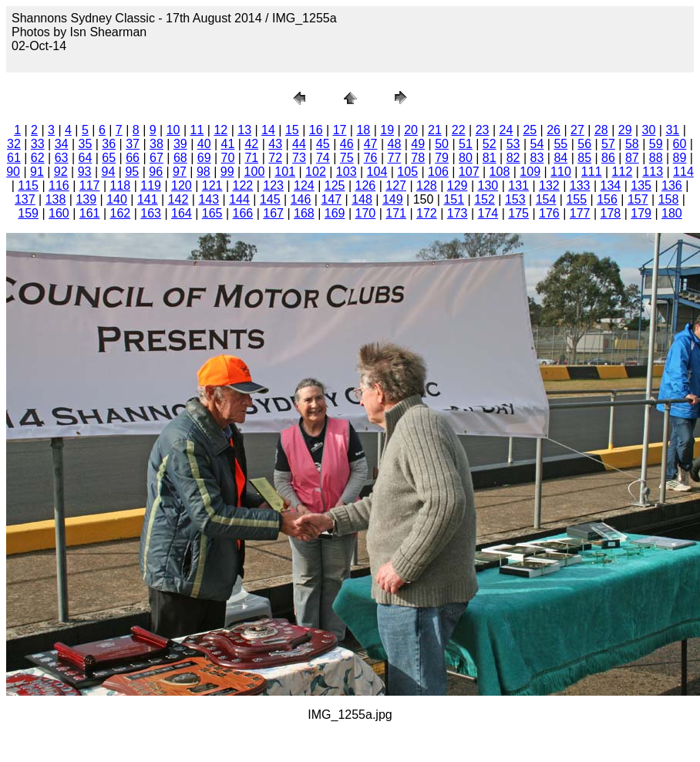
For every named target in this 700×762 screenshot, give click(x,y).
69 (204, 158)
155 (576, 199)
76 (371, 158)
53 (513, 144)
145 (270, 199)
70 (228, 158)
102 (316, 172)
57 (608, 144)
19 (387, 130)
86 (608, 158)
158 (669, 199)
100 (255, 172)
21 (435, 130)
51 (466, 144)
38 (156, 144)
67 (156, 158)
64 (86, 158)
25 (530, 130)
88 (656, 158)
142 (178, 199)
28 (601, 130)
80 (466, 158)
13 (244, 130)
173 (458, 213)
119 (151, 185)
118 (121, 185)
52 (490, 144)
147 (331, 199)
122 (243, 185)
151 (454, 199)
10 (173, 130)
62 (38, 158)
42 (251, 144)
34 (62, 144)
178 (611, 213)
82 (513, 158)
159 (28, 213)
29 (625, 130)
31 (672, 130)
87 (632, 158)
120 (182, 185)
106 (438, 172)
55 (560, 144)
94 (109, 172)
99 (227, 172)
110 (561, 172)
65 (109, 158)
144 (239, 199)
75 (347, 158)
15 (292, 130)
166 (243, 213)
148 (362, 199)
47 (371, 144)
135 (641, 185)
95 (132, 172)
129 (458, 185)
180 (672, 213)
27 (577, 130)
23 (483, 130)
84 (560, 158)
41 (228, 144)
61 (14, 158)
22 (459, 130)
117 (90, 185)
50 (442, 144)
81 (490, 158)
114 (683, 172)
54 (537, 144)
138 (56, 199)
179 (641, 213)
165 (212, 213)
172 (427, 213)
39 (180, 144)
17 (340, 130)
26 (554, 130)
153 (515, 199)
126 (366, 185)
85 (584, 158)
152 (485, 199)
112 (623, 172)
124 (304, 185)
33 (38, 144)
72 (275, 158)
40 (204, 144)
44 (299, 144)
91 (37, 172)
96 (156, 172)
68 (180, 158)
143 (209, 199)
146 (301, 199)
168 (304, 213)
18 (363, 130)
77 (394, 158)
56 (584, 144)
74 (323, 158)
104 (377, 172)
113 (653, 172)
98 (204, 172)
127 (396, 185)
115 (28, 185)
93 (85, 172)
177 (580, 213)
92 (61, 172)
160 (59, 213)
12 (220, 130)
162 (121, 213)
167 (273, 213)
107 (469, 172)
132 (549, 185)
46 (347, 144)
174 (488, 213)
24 (506, 130)
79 (442, 158)
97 (180, 172)
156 (607, 199)
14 (268, 130)
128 (427, 185)
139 (86, 199)
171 (396, 213)
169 (335, 213)
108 (500, 172)
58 (632, 144)
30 (649, 130)
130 (488, 185)
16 (316, 130)
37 (133, 144)
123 (273, 185)
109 (530, 172)
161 (90, 213)
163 (151, 213)
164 (182, 213)
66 (133, 158)
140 (117, 199)
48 (394, 144)
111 (592, 172)
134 (611, 185)
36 (109, 144)
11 (197, 130)
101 (285, 172)
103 (347, 172)
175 (518, 213)
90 (13, 172)
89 (680, 158)
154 (546, 199)
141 (148, 199)
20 (411, 130)
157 (638, 199)
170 (366, 213)
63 (62, 158)
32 (14, 144)
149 (393, 199)
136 (672, 185)
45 (323, 144)
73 (299, 158)
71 (251, 158)
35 (86, 144)
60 (680, 144)
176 (549, 213)
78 (418, 158)
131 (518, 185)
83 (537, 158)
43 (275, 144)
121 (212, 185)
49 (418, 144)
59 (656, 144)
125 (335, 185)
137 (25, 199)
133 (580, 185)
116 (59, 185)
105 (407, 172)
